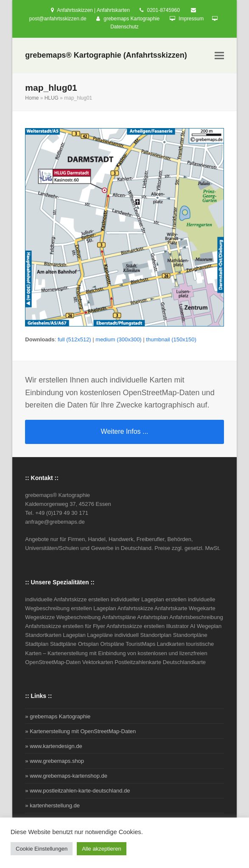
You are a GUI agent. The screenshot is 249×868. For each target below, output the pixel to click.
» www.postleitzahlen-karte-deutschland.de (77, 791)
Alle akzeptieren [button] (102, 849)
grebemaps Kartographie (131, 19)
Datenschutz (124, 27)
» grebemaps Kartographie (58, 716)
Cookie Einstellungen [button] (42, 849)
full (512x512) (74, 339)
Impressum (191, 19)
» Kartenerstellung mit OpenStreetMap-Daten (80, 731)
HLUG (52, 98)
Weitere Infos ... (125, 431)
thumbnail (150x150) (171, 339)
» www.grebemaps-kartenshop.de (66, 776)
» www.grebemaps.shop (55, 761)
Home (32, 98)
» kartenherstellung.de (52, 805)
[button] (219, 55)
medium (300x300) (118, 339)
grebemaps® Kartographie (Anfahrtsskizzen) (106, 55)
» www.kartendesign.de (53, 746)
